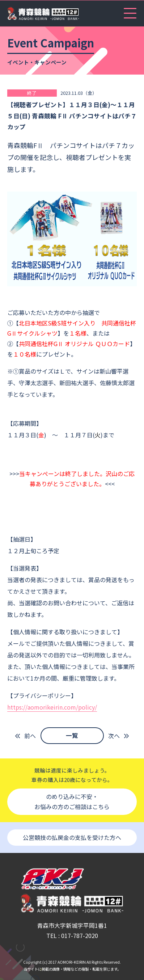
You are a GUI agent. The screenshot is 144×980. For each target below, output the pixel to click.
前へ (30, 736)
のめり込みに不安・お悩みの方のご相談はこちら (72, 802)
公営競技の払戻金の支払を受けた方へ (72, 837)
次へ (114, 736)
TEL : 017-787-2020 (72, 935)
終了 (32, 93)
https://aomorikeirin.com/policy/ (52, 707)
